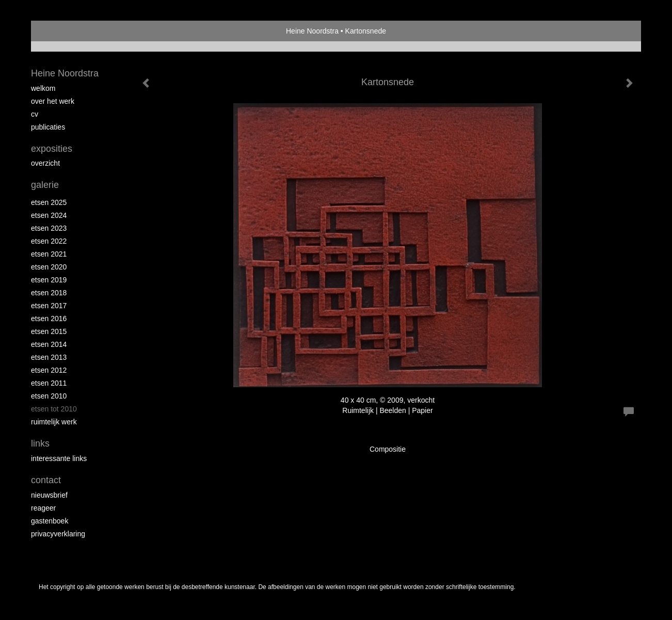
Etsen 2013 (49, 357)
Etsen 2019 (49, 280)
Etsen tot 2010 (54, 409)
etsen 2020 (49, 267)
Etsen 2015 (49, 331)
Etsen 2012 (49, 370)
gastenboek (50, 521)
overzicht (45, 163)
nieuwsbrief (49, 495)
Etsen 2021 (49, 254)
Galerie (45, 185)
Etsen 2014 (49, 344)
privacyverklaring (58, 534)
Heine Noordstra (312, 31)
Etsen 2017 (49, 306)
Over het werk (53, 101)
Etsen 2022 (49, 241)
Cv (35, 114)
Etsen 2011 (49, 383)
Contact (46, 480)
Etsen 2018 (49, 293)
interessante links (59, 458)
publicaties (48, 127)
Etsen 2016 (49, 319)
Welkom (43, 88)
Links (40, 443)
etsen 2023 (49, 228)
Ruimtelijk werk (54, 422)
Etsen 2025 (49, 202)
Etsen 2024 (49, 215)
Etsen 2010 (49, 396)
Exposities (52, 149)
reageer (43, 508)
